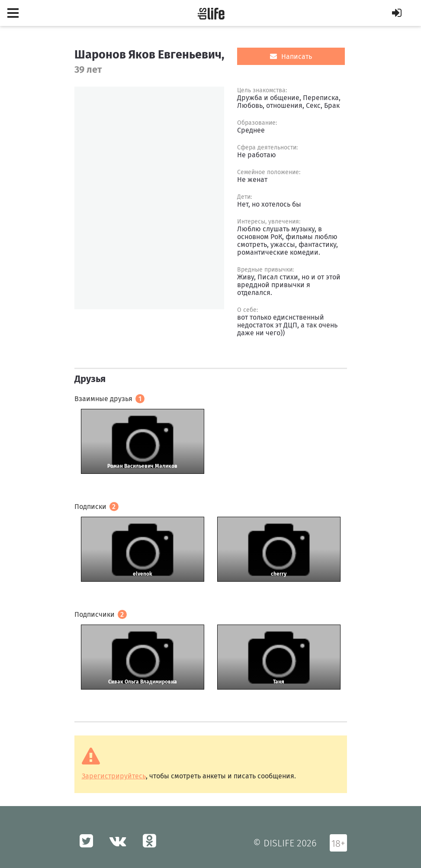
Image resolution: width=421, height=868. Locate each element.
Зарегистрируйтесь (114, 776)
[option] (149, 198)
